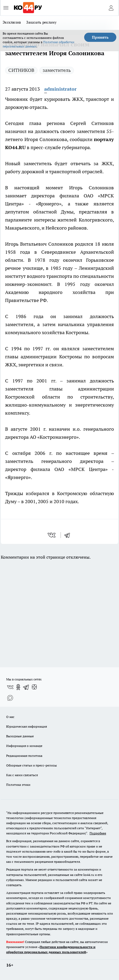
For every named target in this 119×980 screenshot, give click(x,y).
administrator (60, 89)
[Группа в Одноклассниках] (18, 687)
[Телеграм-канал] (26, 687)
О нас (10, 717)
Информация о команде (24, 746)
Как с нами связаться (22, 775)
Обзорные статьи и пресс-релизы (31, 765)
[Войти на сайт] (111, 8)
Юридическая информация (27, 726)
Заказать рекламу (41, 22)
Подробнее (98, 833)
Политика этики (18, 785)
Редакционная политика (24, 756)
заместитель (57, 70)
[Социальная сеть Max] (10, 698)
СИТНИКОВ (21, 70)
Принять (100, 37)
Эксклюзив (12, 22)
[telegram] (69, 535)
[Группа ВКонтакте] (10, 687)
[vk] (52, 535)
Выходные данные (20, 736)
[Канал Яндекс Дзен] (34, 687)
